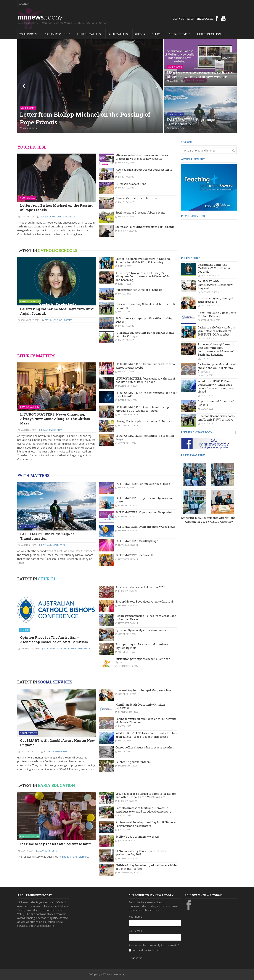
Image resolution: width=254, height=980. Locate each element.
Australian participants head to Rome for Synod (143, 661)
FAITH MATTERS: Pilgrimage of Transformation (193, 122)
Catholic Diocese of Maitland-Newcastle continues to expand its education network (144, 810)
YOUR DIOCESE (32, 147)
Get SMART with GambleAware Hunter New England (58, 743)
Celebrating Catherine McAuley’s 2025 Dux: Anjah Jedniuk (57, 311)
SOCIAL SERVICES (55, 682)
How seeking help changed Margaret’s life (143, 690)
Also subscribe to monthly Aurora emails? (154, 945)
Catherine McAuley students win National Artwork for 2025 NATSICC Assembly (143, 261)
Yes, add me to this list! (147, 950)
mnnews (40, 17)
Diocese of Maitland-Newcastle (57, 217)
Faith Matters (176, 114)
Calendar (25, 4)
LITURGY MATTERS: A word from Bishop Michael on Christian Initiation (142, 409)
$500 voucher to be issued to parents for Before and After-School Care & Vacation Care (146, 795)
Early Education (29, 836)
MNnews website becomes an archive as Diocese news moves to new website (200, 74)
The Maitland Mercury (75, 857)
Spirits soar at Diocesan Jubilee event (140, 213)
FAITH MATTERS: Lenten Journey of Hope (143, 484)
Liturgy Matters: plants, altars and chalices (144, 421)
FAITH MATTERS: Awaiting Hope (137, 541)
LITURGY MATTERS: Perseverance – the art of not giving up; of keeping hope (145, 380)
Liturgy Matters (30, 407)
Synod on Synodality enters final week (141, 630)
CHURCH (46, 579)
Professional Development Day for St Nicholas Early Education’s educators (146, 824)
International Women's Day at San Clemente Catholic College (145, 334)
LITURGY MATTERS (36, 356)
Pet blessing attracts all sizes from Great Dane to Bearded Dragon (146, 618)
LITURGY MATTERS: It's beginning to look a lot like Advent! (146, 395)
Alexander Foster (48, 851)
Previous (26, 86)
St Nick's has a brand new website (138, 837)
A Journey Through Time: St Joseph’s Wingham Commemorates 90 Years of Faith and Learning (145, 276)
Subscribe (137, 958)
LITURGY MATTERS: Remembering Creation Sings (145, 437)
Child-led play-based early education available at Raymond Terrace (146, 867)
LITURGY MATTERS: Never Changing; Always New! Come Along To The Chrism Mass (55, 419)
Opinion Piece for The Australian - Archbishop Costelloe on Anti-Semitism (54, 640)
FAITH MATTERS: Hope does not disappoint (144, 512)
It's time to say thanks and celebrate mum (56, 844)
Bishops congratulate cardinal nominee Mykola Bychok (142, 646)
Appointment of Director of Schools (139, 290)
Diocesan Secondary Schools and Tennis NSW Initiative (145, 306)
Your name (135, 917)
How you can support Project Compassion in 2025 (144, 171)
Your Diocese (28, 108)
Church (24, 630)
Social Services (29, 733)
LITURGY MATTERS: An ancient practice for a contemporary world (145, 366)
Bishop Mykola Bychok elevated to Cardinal (144, 601)
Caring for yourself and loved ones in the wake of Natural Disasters (146, 721)
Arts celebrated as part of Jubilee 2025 (140, 587)
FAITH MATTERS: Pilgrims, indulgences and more (145, 500)
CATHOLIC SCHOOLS (57, 250)
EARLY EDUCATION (56, 785)
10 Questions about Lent (131, 184)
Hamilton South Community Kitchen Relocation (140, 706)
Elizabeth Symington (56, 752)
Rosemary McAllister (53, 545)
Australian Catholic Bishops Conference (67, 648)
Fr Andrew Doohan (52, 430)
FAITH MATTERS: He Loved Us (135, 555)
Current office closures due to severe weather (145, 747)
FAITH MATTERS (33, 475)
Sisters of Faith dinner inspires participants (145, 227)
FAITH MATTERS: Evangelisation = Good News (145, 527)
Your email (135, 931)
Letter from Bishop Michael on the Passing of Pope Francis (85, 118)
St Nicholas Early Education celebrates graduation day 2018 (141, 853)
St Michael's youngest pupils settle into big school (144, 320)
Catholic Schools (30, 301)
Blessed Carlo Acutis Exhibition (136, 198)
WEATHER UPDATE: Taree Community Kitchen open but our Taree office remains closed (146, 735)
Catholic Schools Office (58, 320)
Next (154, 86)
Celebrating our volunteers (133, 762)
